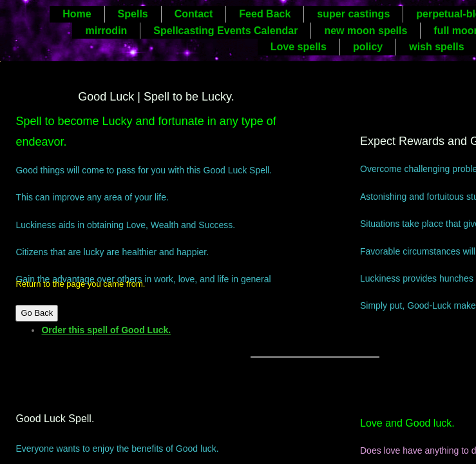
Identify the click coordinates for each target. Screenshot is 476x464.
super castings (353, 14)
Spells (133, 14)
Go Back (37, 313)
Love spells (299, 47)
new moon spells (366, 31)
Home (77, 14)
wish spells (436, 47)
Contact (194, 14)
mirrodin (106, 31)
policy (368, 47)
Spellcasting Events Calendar (225, 31)
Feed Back (265, 14)
